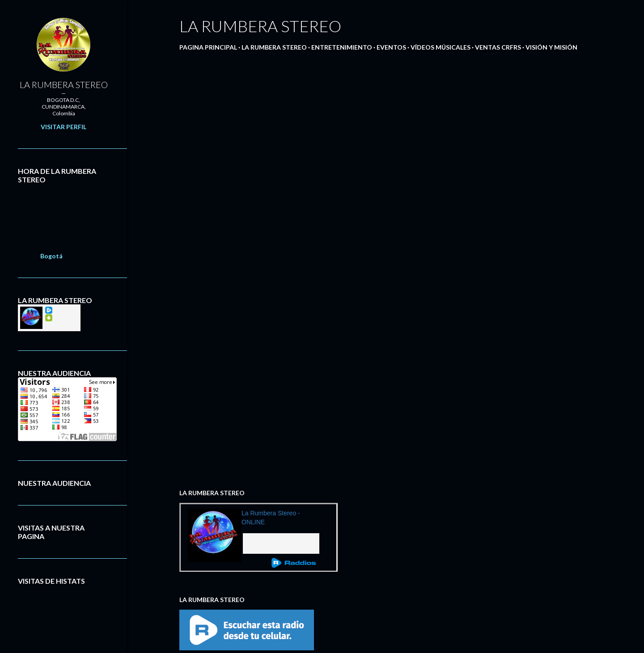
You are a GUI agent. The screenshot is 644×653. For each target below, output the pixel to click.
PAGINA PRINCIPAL (208, 47)
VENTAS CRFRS (498, 47)
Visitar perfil (64, 127)
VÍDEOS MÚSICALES (441, 47)
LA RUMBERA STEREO (274, 47)
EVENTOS (391, 47)
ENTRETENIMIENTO (342, 47)
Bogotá (51, 256)
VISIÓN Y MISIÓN (551, 47)
